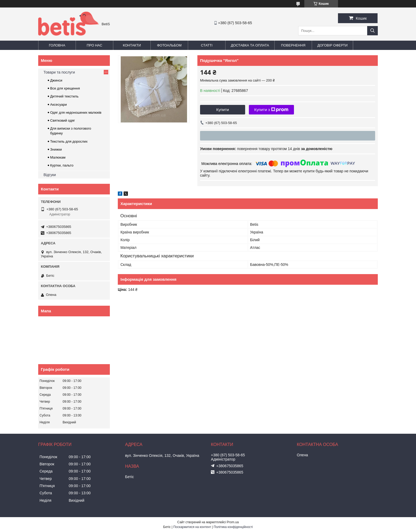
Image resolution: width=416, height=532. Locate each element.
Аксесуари (59, 105)
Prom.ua (233, 522)
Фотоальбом (169, 45)
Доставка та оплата (250, 45)
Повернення (293, 45)
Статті (207, 45)
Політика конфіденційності (233, 527)
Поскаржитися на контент (192, 527)
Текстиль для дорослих (69, 141)
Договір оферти (332, 45)
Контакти (132, 45)
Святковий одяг (63, 120)
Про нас (95, 45)
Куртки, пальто (62, 165)
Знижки (56, 149)
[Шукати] (372, 31)
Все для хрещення (65, 88)
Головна (57, 45)
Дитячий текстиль (64, 96)
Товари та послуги (59, 72)
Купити (223, 110)
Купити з (271, 110)
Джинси (56, 80)
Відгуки (50, 175)
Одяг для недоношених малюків (76, 112)
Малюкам (58, 157)
